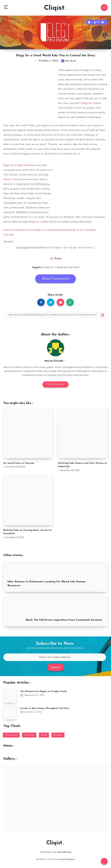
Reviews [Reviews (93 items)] (58, 735)
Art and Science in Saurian (19, 463)
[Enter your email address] (55, 657)
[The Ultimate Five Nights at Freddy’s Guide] (10, 696)
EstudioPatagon (67, 859)
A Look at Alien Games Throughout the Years (45, 708)
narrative (74, 267)
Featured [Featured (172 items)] (29, 735)
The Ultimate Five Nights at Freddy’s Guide (44, 692)
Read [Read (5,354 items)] (44, 735)
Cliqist (55, 8)
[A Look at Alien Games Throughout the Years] (10, 713)
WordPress (65, 852)
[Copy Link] (55, 315)
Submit (55, 668)
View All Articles (56, 384)
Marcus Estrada (54, 361)
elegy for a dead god (56, 267)
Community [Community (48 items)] (11, 735)
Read (58, 259)
